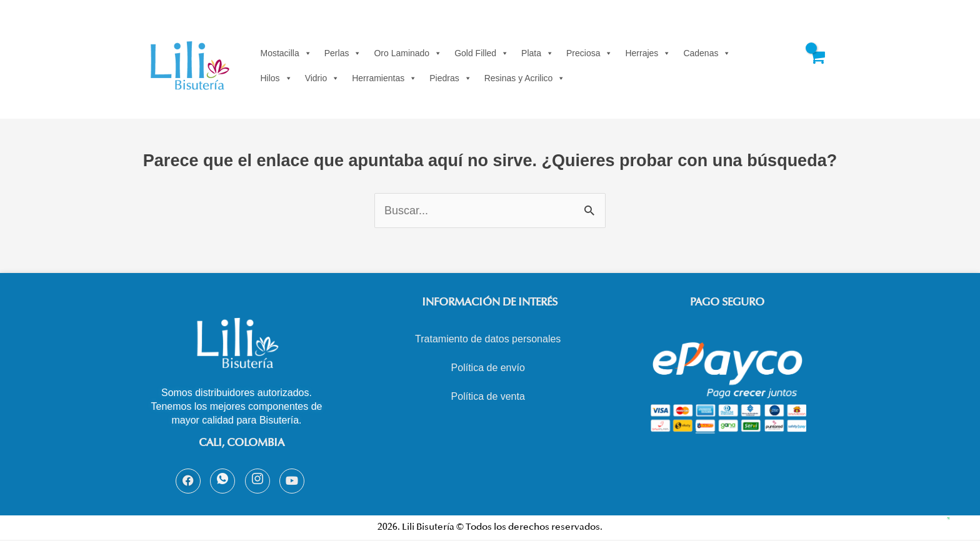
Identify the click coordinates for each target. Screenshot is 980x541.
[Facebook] (188, 481)
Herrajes (648, 53)
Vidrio (322, 78)
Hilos (277, 78)
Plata (537, 53)
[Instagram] (257, 481)
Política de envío (488, 368)
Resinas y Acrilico (525, 78)
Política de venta (488, 396)
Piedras (450, 78)
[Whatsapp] (222, 481)
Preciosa (589, 53)
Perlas (343, 53)
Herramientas (384, 78)
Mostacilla (286, 53)
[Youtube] (292, 481)
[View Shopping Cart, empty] (817, 65)
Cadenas (707, 53)
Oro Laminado (408, 53)
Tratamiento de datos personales (488, 339)
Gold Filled (482, 53)
